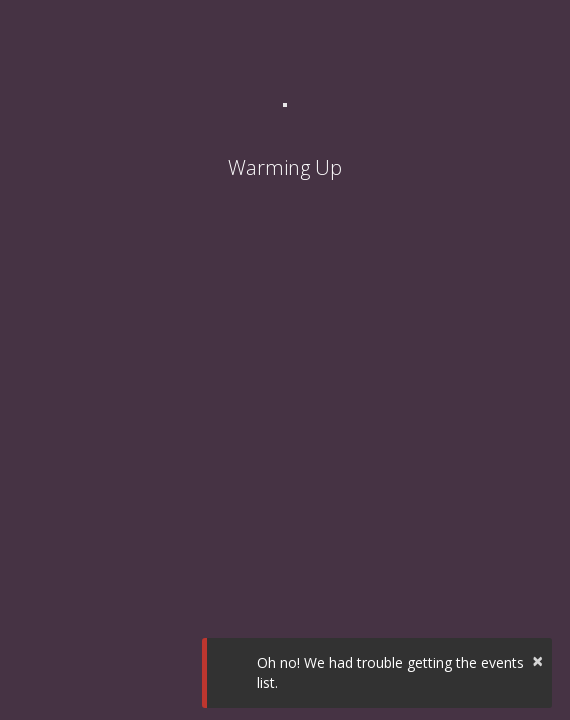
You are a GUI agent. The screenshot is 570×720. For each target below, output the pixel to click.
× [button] (537, 660)
